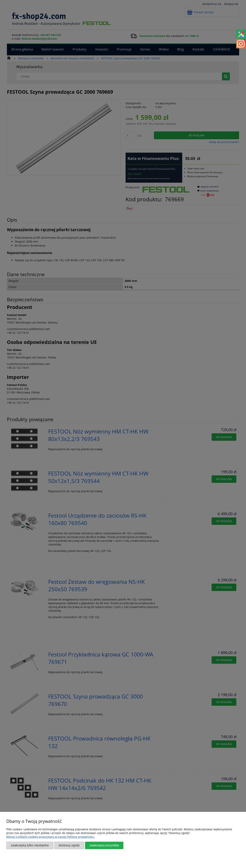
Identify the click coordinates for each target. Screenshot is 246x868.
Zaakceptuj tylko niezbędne (30, 845)
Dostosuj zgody (69, 845)
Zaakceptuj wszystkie (104, 845)
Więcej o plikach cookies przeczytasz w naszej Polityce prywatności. (50, 837)
